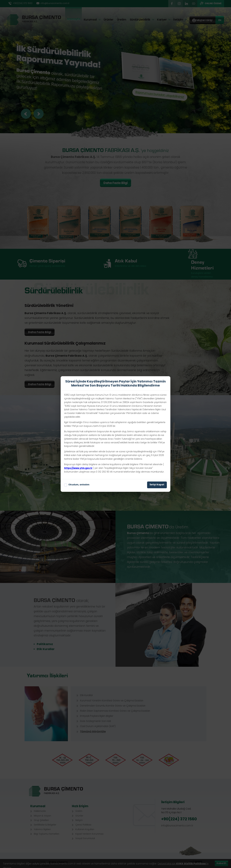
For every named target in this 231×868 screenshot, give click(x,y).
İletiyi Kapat (157, 485)
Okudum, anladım (77, 485)
